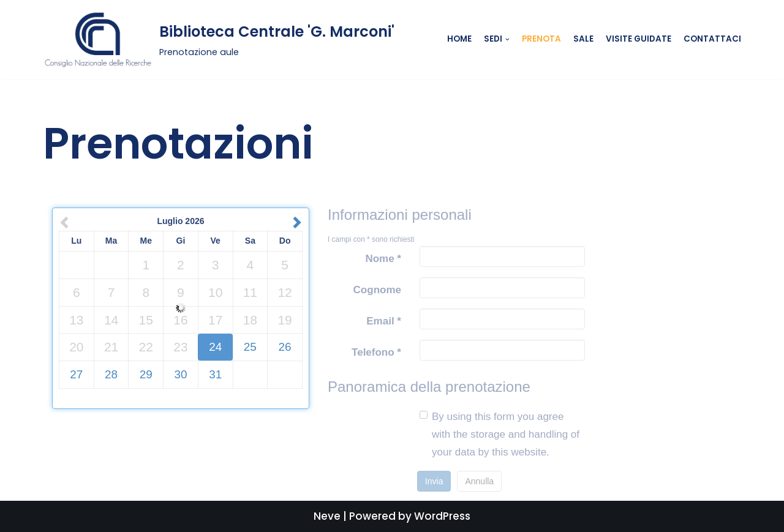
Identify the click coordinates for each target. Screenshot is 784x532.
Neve (327, 516)
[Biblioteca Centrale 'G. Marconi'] (219, 39)
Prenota (541, 39)
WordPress (442, 516)
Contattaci (712, 39)
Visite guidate (639, 39)
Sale (583, 39)
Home (459, 39)
